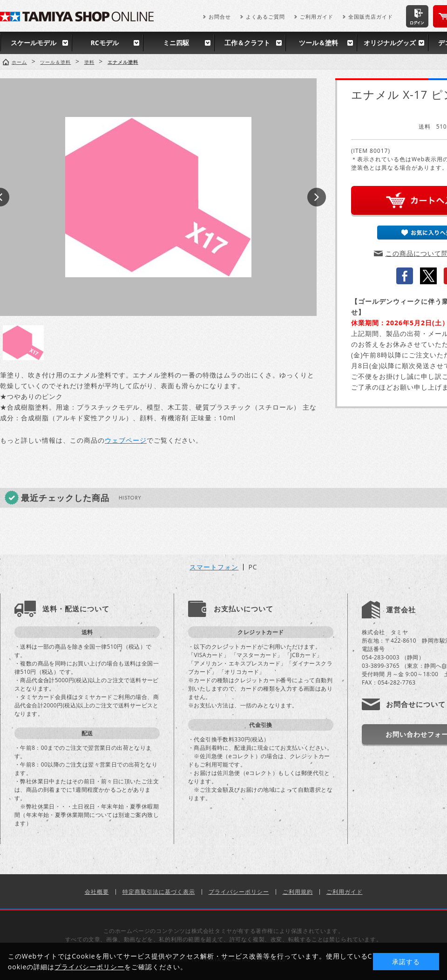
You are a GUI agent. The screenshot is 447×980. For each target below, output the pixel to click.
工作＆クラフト (247, 43)
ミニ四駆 (176, 43)
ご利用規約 (298, 892)
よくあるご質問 (265, 17)
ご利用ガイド (317, 17)
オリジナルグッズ (390, 43)
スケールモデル (34, 43)
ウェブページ (126, 440)
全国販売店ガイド (371, 17)
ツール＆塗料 (318, 43)
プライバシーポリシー (239, 892)
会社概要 (97, 892)
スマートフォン (214, 567)
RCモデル (104, 43)
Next (317, 197)
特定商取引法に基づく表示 (159, 892)
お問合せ (220, 17)
